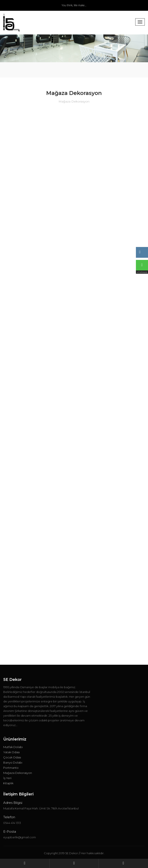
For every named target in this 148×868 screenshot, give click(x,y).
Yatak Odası (11, 752)
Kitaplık (8, 783)
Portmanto (11, 768)
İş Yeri (7, 778)
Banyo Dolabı (13, 762)
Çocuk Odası (12, 757)
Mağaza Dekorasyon (18, 773)
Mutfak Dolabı (13, 747)
